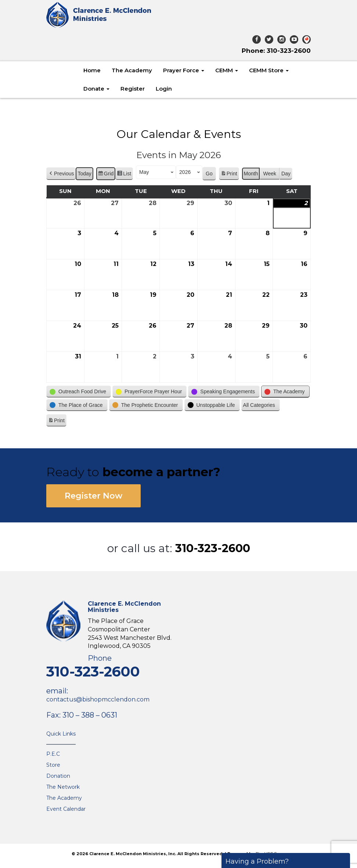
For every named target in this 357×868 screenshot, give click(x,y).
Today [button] (84, 174)
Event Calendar (66, 809)
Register (133, 89)
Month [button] (251, 174)
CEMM (227, 70)
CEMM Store (269, 70)
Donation (58, 776)
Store (53, 765)
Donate (96, 89)
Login (164, 89)
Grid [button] (106, 175)
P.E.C (53, 754)
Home (92, 70)
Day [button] (286, 174)
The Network (63, 787)
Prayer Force (184, 70)
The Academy (132, 70)
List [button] (124, 175)
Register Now (93, 496)
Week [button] (270, 174)
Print (229, 175)
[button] (61, 174)
